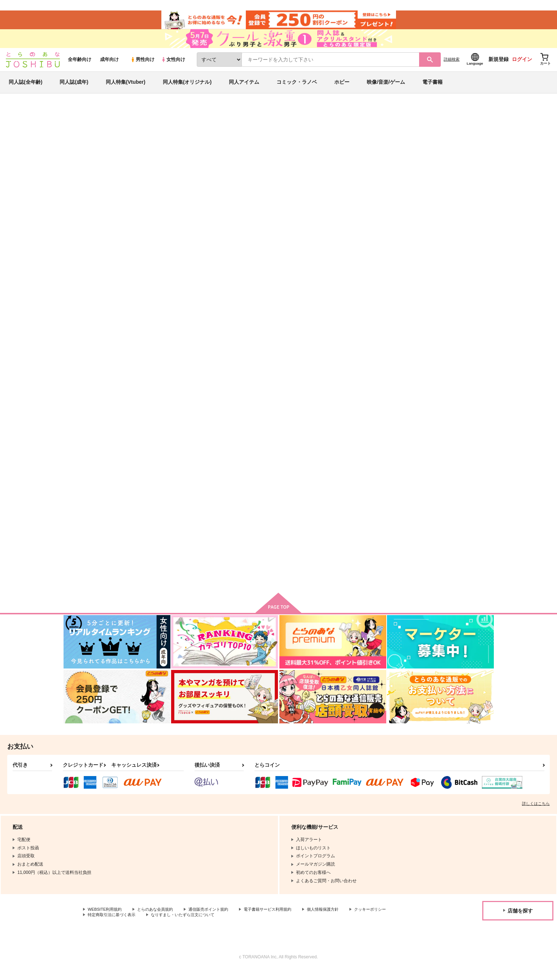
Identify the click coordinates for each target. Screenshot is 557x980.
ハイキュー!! (458, 154)
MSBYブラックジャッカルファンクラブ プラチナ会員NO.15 (388, 352)
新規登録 (499, 65)
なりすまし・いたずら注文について (240, 925)
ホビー (342, 88)
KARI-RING (113, 154)
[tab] (229, 229)
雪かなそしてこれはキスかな (317, 346)
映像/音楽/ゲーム (386, 88)
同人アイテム (244, 88)
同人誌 (105, 119)
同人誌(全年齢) (25, 88)
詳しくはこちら (536, 813)
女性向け (173, 66)
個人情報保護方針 (338, 919)
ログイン (522, 65)
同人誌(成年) (74, 88)
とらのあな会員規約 (160, 919)
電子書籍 (432, 88)
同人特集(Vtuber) (126, 88)
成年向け (109, 66)
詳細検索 (452, 65)
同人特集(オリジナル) (187, 88)
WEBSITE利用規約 (106, 919)
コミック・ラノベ (297, 88)
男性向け (142, 66)
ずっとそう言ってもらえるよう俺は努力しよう (371, 154)
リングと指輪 (293, 154)
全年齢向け (80, 66)
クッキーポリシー (105, 925)
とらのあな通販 (77, 119)
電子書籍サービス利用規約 (279, 919)
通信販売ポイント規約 (216, 919)
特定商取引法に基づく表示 (164, 925)
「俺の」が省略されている (456, 346)
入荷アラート (386, 139)
